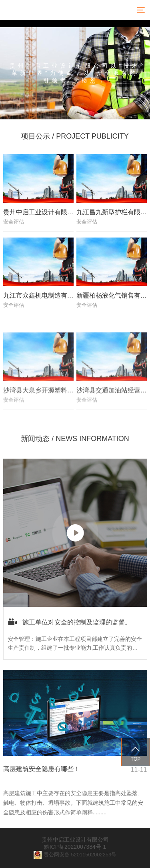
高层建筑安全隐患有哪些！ (42, 769)
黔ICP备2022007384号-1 (75, 847)
